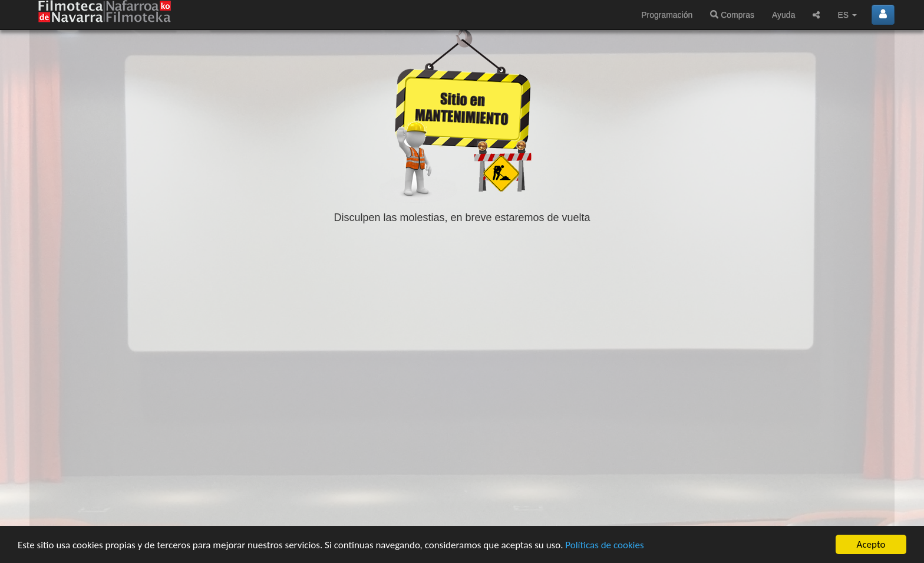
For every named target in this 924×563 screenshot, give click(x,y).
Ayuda (783, 15)
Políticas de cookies (604, 546)
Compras (732, 15)
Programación (667, 15)
